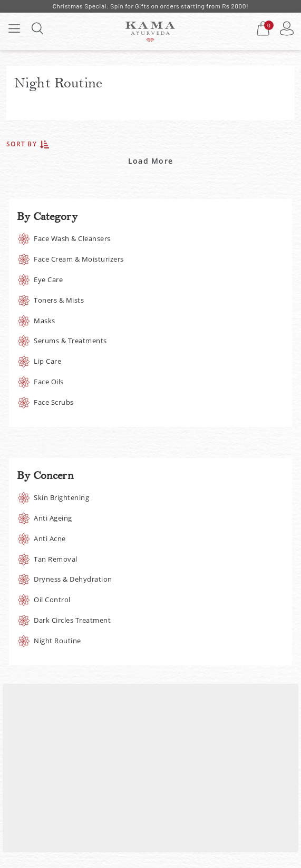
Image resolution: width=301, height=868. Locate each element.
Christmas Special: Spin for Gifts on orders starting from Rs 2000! (151, 6)
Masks (45, 321)
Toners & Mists (59, 300)
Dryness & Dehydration (73, 579)
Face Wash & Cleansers (72, 238)
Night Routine (57, 641)
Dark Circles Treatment (72, 620)
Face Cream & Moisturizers (79, 259)
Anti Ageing (53, 518)
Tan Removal (56, 559)
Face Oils (49, 382)
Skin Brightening (61, 497)
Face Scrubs (54, 402)
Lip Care (47, 361)
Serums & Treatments (70, 341)
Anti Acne (50, 538)
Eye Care (48, 280)
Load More (150, 161)
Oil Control (52, 600)
